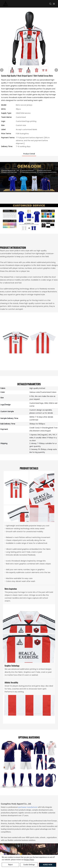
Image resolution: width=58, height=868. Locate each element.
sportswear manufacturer (28, 807)
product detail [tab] (29, 154)
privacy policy (29, 860)
